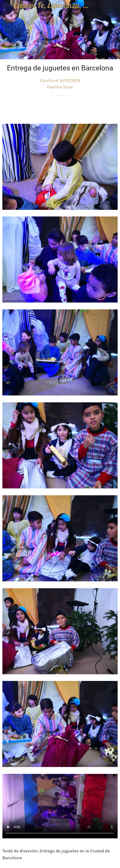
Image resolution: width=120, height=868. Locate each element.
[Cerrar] (7, 7)
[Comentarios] (112, 110)
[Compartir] (100, 110)
